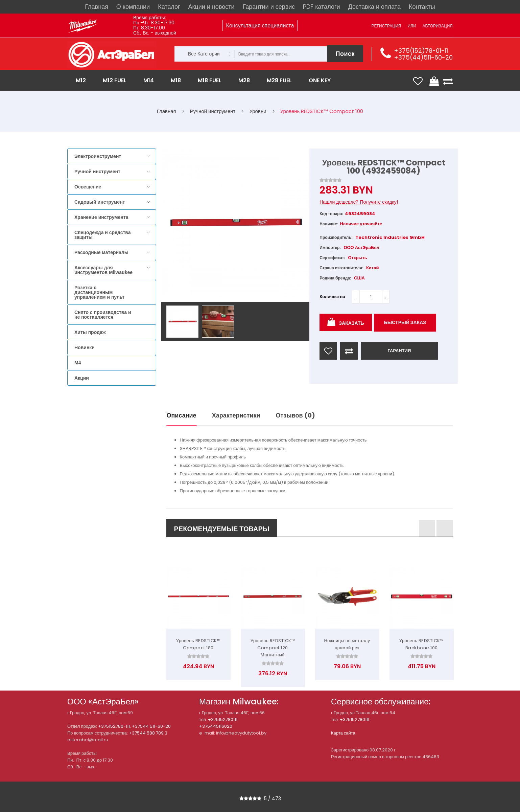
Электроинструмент (98, 156)
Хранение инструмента (101, 217)
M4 (78, 363)
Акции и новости (211, 7)
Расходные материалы (101, 252)
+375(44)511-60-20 (423, 57)
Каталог (169, 7)
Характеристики (236, 415)
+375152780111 (223, 719)
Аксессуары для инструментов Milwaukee (103, 270)
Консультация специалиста (260, 26)
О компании (133, 7)
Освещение (88, 187)
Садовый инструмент (100, 202)
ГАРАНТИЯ (399, 351)
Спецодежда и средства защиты (102, 235)
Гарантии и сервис (269, 7)
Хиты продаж (90, 332)
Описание (182, 415)
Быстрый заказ (405, 322)
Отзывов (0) (296, 415)
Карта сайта (343, 733)
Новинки (85, 347)
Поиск (345, 54)
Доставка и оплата (374, 7)
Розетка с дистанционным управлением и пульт (99, 292)
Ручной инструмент (97, 172)
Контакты (422, 7)
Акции (82, 378)
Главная (97, 7)
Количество (332, 297)
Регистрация (386, 26)
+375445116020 (216, 726)
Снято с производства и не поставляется (103, 315)
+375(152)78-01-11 (421, 51)
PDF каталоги (321, 7)
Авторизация (438, 26)
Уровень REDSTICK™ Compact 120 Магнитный (273, 648)
